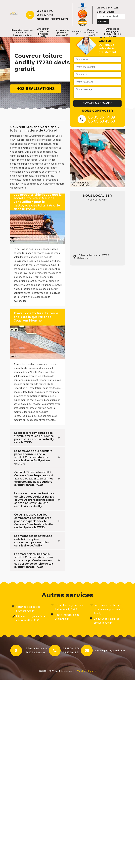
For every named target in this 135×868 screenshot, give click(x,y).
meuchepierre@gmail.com (52, 19)
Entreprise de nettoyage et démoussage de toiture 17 (112, 33)
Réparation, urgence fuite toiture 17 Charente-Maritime (22, 33)
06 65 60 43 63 (45, 15)
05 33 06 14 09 (45, 11)
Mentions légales (87, 671)
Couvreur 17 (77, 33)
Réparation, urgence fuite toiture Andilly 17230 (31, 618)
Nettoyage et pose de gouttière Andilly (28, 609)
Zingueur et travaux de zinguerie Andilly (43, 33)
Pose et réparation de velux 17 (91, 33)
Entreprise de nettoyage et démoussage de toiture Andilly (109, 609)
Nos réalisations (36, 88)
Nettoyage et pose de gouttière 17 (62, 33)
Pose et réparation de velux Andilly (67, 617)
